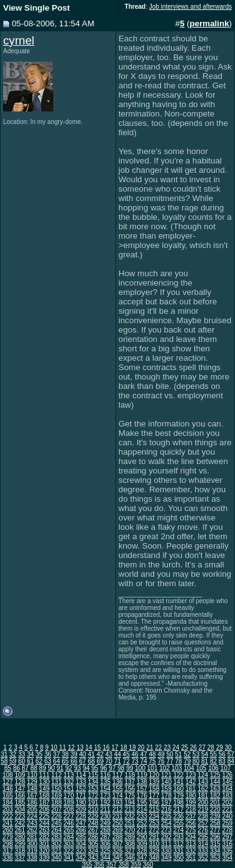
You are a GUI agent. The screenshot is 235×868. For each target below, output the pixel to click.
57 (231, 754)
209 (81, 809)
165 (8, 796)
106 (213, 768)
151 (69, 789)
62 (39, 761)
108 (8, 775)
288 (118, 837)
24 (176, 747)
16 (106, 747)
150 (57, 789)
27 (202, 747)
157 (142, 789)
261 (20, 830)
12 (71, 747)
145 (227, 782)
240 (227, 816)
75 (153, 761)
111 (44, 775)
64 (57, 761)
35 (39, 754)
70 (109, 761)
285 (81, 837)
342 (81, 858)
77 (170, 761)
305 (93, 844)
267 (93, 830)
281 (32, 837)
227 (69, 816)
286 (93, 837)
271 (142, 830)
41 (91, 754)
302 (57, 844)
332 (191, 851)
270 (130, 830)
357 (111, 865)
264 (57, 830)
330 (166, 851)
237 (191, 816)
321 (57, 851)
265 (69, 830)
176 (142, 796)
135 (106, 782)
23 (167, 747)
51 (178, 754)
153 (93, 789)
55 (213, 754)
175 (130, 796)
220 (215, 809)
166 (20, 796)
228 (81, 816)
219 (203, 809)
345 (118, 858)
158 (154, 789)
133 (81, 782)
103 (177, 768)
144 (215, 782)
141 (179, 782)
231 (118, 816)
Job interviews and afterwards (191, 7)
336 (8, 858)
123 (191, 775)
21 (149, 747)
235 (166, 816)
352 (203, 858)
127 (8, 782)
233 (142, 816)
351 (191, 858)
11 (62, 747)
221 (227, 809)
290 (142, 837)
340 (57, 858)
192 (106, 803)
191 (93, 803)
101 (153, 768)
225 (44, 816)
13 (80, 747)
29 (220, 747)
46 (135, 754)
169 (57, 796)
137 (130, 782)
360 (148, 865)
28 (211, 747)
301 (44, 844)
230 (106, 816)
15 (97, 747)
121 (166, 775)
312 (179, 844)
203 (8, 809)
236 (179, 816)
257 (203, 823)
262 (32, 830)
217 (179, 809)
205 (32, 809)
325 (106, 851)
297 (227, 837)
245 (57, 823)
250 (118, 823)
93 (77, 768)
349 (166, 858)
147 (20, 789)
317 (8, 851)
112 (57, 775)
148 (32, 789)
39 (74, 754)
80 (196, 761)
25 (185, 747)
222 (8, 816)
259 (227, 823)
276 (203, 830)
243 (32, 823)
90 (51, 768)
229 (93, 816)
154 (106, 789)
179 (179, 796)
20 (141, 747)
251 (130, 823)
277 (215, 830)
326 (118, 851)
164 (227, 789)
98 (121, 768)
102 (164, 768)
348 (154, 858)
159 (166, 789)
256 (191, 823)
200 (203, 803)
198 (179, 803)
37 (57, 754)
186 (32, 803)
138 (142, 782)
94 (86, 768)
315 (215, 844)
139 (154, 782)
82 (213, 761)
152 (81, 789)
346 (130, 858)
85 (8, 768)
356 (99, 865)
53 (196, 754)
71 (118, 761)
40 (82, 754)
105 (201, 768)
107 (226, 768)
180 (191, 796)
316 (227, 844)
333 (203, 851)
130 (44, 782)
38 (65, 754)
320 (44, 851)
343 (93, 858)
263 (44, 830)
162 (203, 789)
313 (191, 844)
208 (69, 809)
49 (161, 754)
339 (44, 858)
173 (106, 796)
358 (124, 865)
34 (30, 754)
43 (109, 754)
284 (69, 837)
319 (32, 851)
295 (203, 837)
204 (20, 809)
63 (48, 761)
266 (81, 830)
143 (203, 782)
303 (69, 844)
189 (69, 803)
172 (93, 796)
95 (95, 768)
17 (115, 747)
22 (158, 747)
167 (32, 796)
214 (142, 809)
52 (187, 754)
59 (13, 761)
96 (104, 768)
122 (179, 775)
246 (69, 823)
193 (118, 803)
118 (130, 775)
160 (179, 789)
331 (179, 851)
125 (215, 775)
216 (166, 809)
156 (130, 789)
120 (154, 775)
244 (44, 823)
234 (154, 816)
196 (154, 803)
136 (118, 782)
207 (57, 809)
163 (215, 789)
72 (126, 761)
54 (205, 754)
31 (4, 754)
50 (170, 754)
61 (30, 761)
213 (130, 809)
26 (193, 747)
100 (140, 768)
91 (60, 768)
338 (32, 858)
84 (231, 761)
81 (205, 761)
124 (203, 775)
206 (44, 809)
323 (81, 851)
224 (32, 816)
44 (118, 754)
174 (118, 796)
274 (179, 830)
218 (191, 809)
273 (166, 830)
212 (118, 809)
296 (215, 837)
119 (142, 775)
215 (154, 809)
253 (154, 823)
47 (144, 754)
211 (106, 809)
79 (187, 761)
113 (69, 775)
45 (126, 754)
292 (166, 837)
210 (93, 809)
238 (203, 816)
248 (93, 823)
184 (8, 803)
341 (69, 858)
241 (8, 823)
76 (161, 761)
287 (106, 837)
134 (93, 782)
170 (69, 796)
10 (54, 747)
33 (22, 754)
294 (191, 837)
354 (227, 858)
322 (69, 851)
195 (142, 803)
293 (179, 837)
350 (179, 858)
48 (153, 754)
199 (191, 803)
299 (20, 844)
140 (166, 782)
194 (130, 803)
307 (118, 844)
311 (166, 844)
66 (74, 761)
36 (48, 754)
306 (106, 844)
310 (154, 844)
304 (81, 844)
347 (142, 858)
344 (106, 858)
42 (100, 754)
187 (44, 803)
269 (118, 830)
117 (118, 775)
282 (44, 837)
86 (17, 768)
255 (179, 823)
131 (57, 782)
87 (25, 768)
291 (154, 837)
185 (20, 803)
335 (227, 851)
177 (154, 796)
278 (227, 830)
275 (191, 830)
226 (57, 816)
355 (87, 865)
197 (166, 803)
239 (215, 816)
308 (130, 844)
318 (20, 851)
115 (93, 775)
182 (215, 796)
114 (81, 775)
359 (136, 865)
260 (8, 830)
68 (91, 761)
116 (106, 775)
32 (13, 754)
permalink (210, 23)
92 (69, 768)
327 (130, 851)
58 (4, 761)
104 (189, 768)
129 (32, 782)
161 (191, 789)
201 (215, 803)
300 (32, 844)
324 (93, 851)
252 (142, 823)
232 (130, 816)
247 (81, 823)
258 (215, 823)
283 (57, 837)
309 (142, 844)
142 (191, 782)
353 (215, 858)
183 (227, 796)
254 (166, 823)
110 (32, 775)
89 (42, 768)
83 (222, 761)
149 (44, 789)
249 (106, 823)
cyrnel (19, 40)
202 (227, 803)
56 (222, 754)
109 (20, 775)
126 (227, 775)
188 (57, 803)
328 (142, 851)
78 (178, 761)
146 (8, 789)
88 (34, 768)
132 (69, 782)
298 (8, 844)
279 (8, 837)
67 (82, 761)
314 (203, 844)
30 (228, 747)
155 (118, 789)
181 (203, 796)
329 (154, 851)
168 (44, 796)
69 (100, 761)
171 (81, 796)
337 (20, 858)
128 (20, 782)
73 (135, 761)
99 (129, 768)
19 (133, 747)
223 (20, 816)
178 (166, 796)
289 (130, 837)
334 (215, 851)
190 (81, 803)
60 (22, 761)
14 (89, 747)
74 (144, 761)
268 (106, 830)
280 (20, 837)
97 (112, 768)
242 (20, 823)
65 (65, 761)
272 (154, 830)
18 (124, 747)
